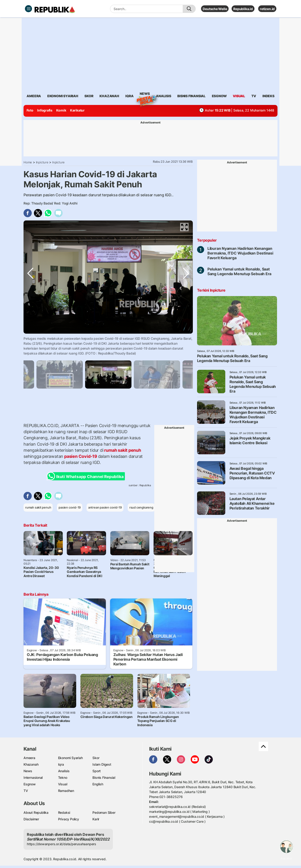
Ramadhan (66, 791)
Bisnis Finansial (191, 96)
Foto (30, 110)
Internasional (33, 777)
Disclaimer (31, 819)
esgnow (219, 96)
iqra (129, 96)
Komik (61, 110)
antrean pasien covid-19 (105, 507)
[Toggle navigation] (28, 9)
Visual (63, 784)
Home (28, 162)
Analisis (64, 771)
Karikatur (77, 110)
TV (254, 96)
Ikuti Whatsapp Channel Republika (87, 476)
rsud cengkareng (141, 507)
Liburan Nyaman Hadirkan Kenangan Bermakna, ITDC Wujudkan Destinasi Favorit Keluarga (240, 253)
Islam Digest (102, 764)
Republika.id (243, 9)
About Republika (36, 812)
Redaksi (64, 812)
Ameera (29, 758)
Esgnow (30, 784)
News (145, 94)
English (98, 784)
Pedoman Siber (104, 812)
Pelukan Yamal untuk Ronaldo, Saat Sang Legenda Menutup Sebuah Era (240, 271)
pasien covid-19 (70, 507)
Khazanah (31, 764)
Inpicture (42, 162)
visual (239, 96)
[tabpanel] (108, 374)
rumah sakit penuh (122, 450)
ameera (34, 96)
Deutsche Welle (215, 9)
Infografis (45, 110)
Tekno (63, 777)
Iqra (61, 764)
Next (186, 338)
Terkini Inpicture (211, 290)
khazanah (109, 96)
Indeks (268, 96)
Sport (97, 771)
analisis (163, 96)
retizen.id (267, 9)
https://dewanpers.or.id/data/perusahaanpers (61, 844)
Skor (96, 758)
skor (89, 96)
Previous (30, 338)
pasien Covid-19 (81, 456)
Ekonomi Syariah (63, 96)
